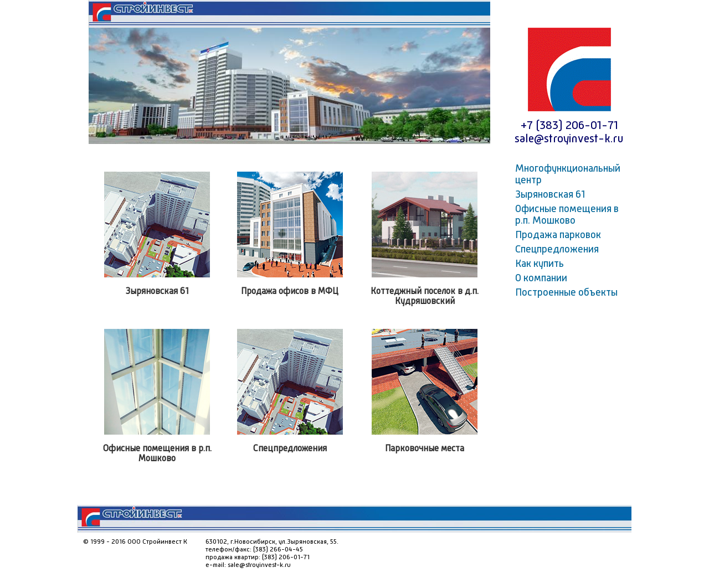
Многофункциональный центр (568, 175)
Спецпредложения (290, 449)
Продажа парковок (558, 235)
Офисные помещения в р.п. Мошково (567, 215)
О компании (541, 278)
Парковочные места (425, 449)
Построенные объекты (566, 293)
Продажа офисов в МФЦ (290, 292)
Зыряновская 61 (157, 292)
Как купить (540, 264)
